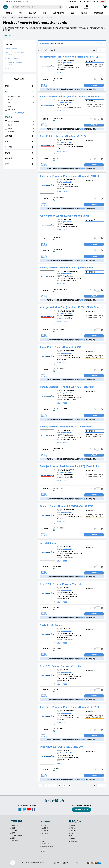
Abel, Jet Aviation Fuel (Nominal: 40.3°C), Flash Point (70, 307)
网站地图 (72, 839)
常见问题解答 (73, 831)
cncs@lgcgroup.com (92, 1)
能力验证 (15, 841)
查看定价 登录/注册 (44, 85)
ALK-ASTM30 (67, 547)
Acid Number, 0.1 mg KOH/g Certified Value (64, 216)
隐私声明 (65, 863)
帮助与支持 (19, 1)
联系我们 (26, 1)
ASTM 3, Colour (49, 543)
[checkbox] (6, 96)
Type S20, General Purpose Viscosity (61, 666)
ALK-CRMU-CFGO (68, 711)
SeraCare (43, 836)
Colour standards (11, 49)
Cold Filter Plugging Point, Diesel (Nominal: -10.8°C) (69, 176)
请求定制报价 (73, 841)
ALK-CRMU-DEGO (68, 510)
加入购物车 (94, 85)
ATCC (41, 838)
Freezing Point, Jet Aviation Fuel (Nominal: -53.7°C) (69, 57)
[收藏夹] (97, 7)
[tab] (19, 86)
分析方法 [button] (19, 147)
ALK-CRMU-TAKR (68, 470)
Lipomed (43, 852)
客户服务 (72, 825)
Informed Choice (45, 844)
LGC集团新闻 (44, 828)
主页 (4, 17)
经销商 (71, 833)
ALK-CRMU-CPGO (68, 351)
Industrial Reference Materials (20, 17)
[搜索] (60, 7)
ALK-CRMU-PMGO (68, 100)
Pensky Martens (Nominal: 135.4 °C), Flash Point (67, 387)
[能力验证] (11, 841)
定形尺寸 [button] (19, 158)
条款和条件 (56, 863)
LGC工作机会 (44, 831)
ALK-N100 (66, 751)
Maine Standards (45, 833)
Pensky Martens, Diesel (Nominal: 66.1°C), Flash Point (70, 96)
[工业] (11, 838)
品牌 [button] (19, 92)
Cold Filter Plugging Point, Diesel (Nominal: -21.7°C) (69, 707)
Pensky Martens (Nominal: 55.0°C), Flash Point (66, 427)
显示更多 (21, 113)
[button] (102, 79)
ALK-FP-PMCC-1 (68, 430)
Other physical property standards (14, 64)
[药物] (11, 828)
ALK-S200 (66, 588)
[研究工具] (11, 826)
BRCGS (42, 841)
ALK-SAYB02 (67, 629)
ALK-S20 (65, 670)
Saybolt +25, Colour (51, 625)
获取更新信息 (80, 810)
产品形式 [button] (19, 117)
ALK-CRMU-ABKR (68, 311)
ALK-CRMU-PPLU (68, 140)
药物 (14, 828)
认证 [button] (19, 142)
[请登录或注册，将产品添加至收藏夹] (91, 79)
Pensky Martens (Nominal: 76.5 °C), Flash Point (67, 268)
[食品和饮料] (11, 831)
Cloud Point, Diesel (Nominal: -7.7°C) (61, 347)
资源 (14, 1)
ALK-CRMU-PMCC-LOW (70, 271)
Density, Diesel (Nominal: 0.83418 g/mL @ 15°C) (67, 506)
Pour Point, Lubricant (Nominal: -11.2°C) (63, 136)
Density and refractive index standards (15, 54)
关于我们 (6, 1)
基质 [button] (19, 164)
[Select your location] (103, 1)
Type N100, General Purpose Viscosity (61, 747)
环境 (14, 833)
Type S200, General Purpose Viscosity (61, 584)
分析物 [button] (19, 153)
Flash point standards (13, 59)
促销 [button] (19, 86)
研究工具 (15, 825)
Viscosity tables (11, 69)
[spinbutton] (98, 79)
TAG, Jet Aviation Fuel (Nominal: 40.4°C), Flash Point (70, 466)
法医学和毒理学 (17, 836)
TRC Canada (43, 849)
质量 (11, 1)
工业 (14, 838)
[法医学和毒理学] (11, 836)
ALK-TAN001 (67, 219)
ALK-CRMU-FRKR (68, 60)
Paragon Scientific (66, 63)
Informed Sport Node (46, 846)
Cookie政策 (75, 863)
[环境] (11, 833)
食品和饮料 (16, 831)
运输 (71, 836)
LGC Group (43, 825)
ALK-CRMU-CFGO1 (69, 180)
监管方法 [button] (19, 136)
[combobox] (37, 7)
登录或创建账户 (45, 43)
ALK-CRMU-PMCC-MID (70, 391)
